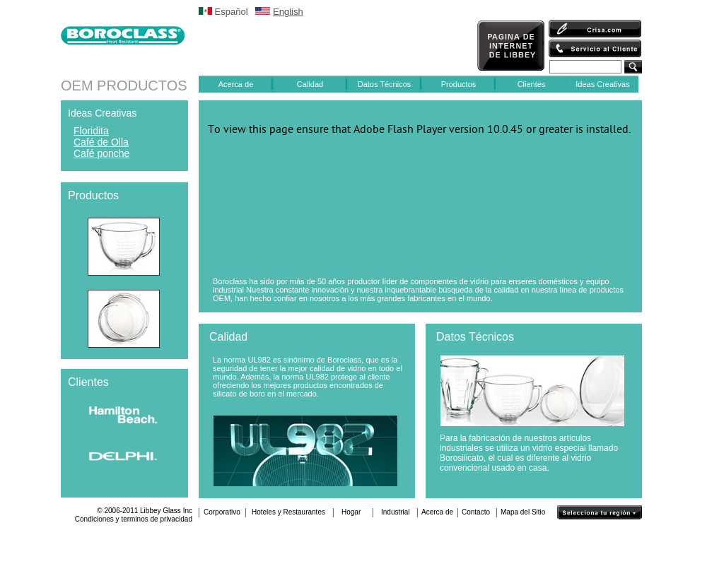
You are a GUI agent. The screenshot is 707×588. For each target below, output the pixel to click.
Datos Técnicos (385, 84)
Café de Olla (101, 142)
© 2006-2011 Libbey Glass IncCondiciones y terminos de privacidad (134, 515)
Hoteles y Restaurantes (288, 512)
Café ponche (101, 153)
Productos (459, 84)
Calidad (310, 84)
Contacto (476, 512)
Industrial (396, 512)
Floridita (91, 131)
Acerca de (236, 84)
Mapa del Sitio (523, 512)
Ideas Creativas (602, 84)
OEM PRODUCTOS (124, 86)
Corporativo (222, 512)
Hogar (351, 512)
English (288, 12)
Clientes (532, 84)
